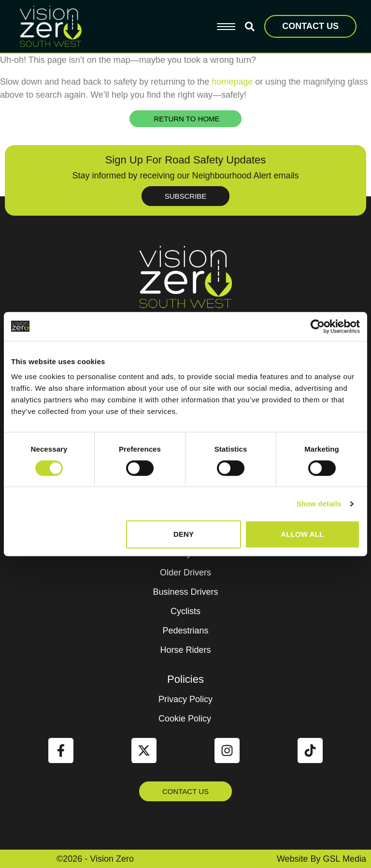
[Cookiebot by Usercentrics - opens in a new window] (318, 326)
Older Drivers (185, 573)
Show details (319, 504)
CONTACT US (310, 26)
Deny (184, 534)
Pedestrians (185, 631)
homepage (232, 82)
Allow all (303, 534)
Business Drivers (185, 592)
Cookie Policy (185, 719)
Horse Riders (185, 650)
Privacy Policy (185, 699)
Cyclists (185, 611)
